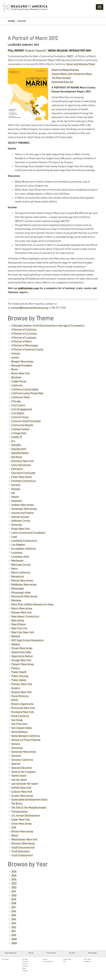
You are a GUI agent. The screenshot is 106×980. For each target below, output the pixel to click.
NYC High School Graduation (27, 640)
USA (14, 827)
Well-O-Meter (87, 959)
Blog (65, 961)
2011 (14, 931)
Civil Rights (18, 413)
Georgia (16, 489)
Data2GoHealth (20, 453)
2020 (14, 895)
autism (15, 357)
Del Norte (17, 457)
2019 (14, 899)
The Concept (5, 959)
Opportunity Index (21, 652)
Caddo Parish (19, 381)
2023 (14, 883)
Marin (15, 569)
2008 (14, 943)
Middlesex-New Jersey (24, 585)
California (17, 385)
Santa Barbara (19, 732)
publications (26, 288)
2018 (14, 903)
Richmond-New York (23, 708)
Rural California (20, 716)
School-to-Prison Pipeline (26, 740)
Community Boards (22, 425)
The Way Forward (61, 78)
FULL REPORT (16, 51)
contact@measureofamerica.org (30, 308)
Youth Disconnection (23, 847)
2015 (14, 915)
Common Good (20, 417)
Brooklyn (16, 377)
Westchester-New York (24, 839)
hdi (13, 493)
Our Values (25, 959)
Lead (14, 537)
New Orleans (19, 624)
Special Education (22, 768)
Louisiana (17, 553)
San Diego (17, 720)
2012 (14, 927)
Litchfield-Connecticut (24, 541)
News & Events (67, 959)
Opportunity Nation (22, 656)
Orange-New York (21, 660)
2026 (14, 872)
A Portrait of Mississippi (25, 345)
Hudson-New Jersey (22, 505)
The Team (25, 964)
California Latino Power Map (27, 393)
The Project (25, 961)
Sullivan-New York (22, 792)
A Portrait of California (24, 330)
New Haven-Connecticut (25, 616)
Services (45, 959)
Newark (16, 636)
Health (15, 497)
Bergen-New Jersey (22, 361)
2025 (14, 876)
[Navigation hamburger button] (100, 7)
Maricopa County (21, 565)
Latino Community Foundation (28, 533)
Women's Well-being (23, 843)
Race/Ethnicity (20, 696)
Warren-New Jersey (22, 831)
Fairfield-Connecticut (24, 481)
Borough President (22, 365)
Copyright (25, 970)
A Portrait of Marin (22, 341)
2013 (14, 923)
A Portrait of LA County (24, 334)
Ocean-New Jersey (22, 648)
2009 (14, 939)
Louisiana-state (20, 557)
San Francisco (19, 724)
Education (17, 469)
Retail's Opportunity (22, 704)
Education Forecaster (23, 473)
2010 (14, 935)
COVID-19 (17, 437)
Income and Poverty (22, 513)
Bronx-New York (21, 373)
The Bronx (17, 804)
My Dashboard (87, 961)
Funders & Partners (48, 961)
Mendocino (18, 576)
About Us (31, 953)
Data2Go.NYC (19, 449)
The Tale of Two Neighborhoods (29, 808)
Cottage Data (19, 433)
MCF (70, 56)
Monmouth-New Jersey (24, 596)
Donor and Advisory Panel (81, 64)
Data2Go (16, 445)
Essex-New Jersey (22, 477)
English (30, 51)
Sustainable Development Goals (29, 800)
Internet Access (20, 517)
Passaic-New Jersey (23, 664)
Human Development (10, 953)
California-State (20, 397)
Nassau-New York (22, 612)
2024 (14, 879)
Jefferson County (21, 521)
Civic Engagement (22, 409)
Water (15, 835)
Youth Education (21, 851)
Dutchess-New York (23, 461)
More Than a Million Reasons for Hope (32, 604)
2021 (14, 891)
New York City (19, 628)
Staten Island (19, 776)
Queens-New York (22, 692)
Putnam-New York (22, 684)
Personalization (92, 953)
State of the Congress (23, 772)
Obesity (16, 644)
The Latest (72, 953)
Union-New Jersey (22, 824)
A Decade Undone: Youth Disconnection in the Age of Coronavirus (48, 326)
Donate (24, 968)
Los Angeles (18, 545)
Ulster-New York (21, 820)
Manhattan (17, 561)
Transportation (20, 812)
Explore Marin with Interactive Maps (72, 74)
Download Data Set (62, 82)
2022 (14, 887)
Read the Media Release (65, 70)
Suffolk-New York (21, 788)
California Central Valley (25, 389)
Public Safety (19, 680)
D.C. (14, 441)
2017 (14, 907)
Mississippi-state (21, 593)
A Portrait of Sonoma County (27, 349)
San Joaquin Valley (22, 728)
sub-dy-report (19, 780)
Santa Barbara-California (26, 736)
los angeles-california (24, 549)
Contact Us (25, 966)
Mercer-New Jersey (22, 581)
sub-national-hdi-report (25, 784)
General (16, 485)
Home (11, 21)
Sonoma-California (22, 760)
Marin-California (21, 572)
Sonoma (16, 756)
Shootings (17, 748)
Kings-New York (20, 529)
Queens (16, 688)
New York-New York (23, 632)
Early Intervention (21, 465)
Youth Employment (22, 855)
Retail (15, 700)
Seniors (16, 744)
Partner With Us (51, 953)
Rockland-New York (23, 712)
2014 (14, 919)
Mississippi (18, 589)
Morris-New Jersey (22, 608)
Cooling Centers (20, 429)
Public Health (19, 672)
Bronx (15, 369)
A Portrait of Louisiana (24, 338)
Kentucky (17, 525)
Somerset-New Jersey (24, 752)
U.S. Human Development (26, 816)
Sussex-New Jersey (22, 796)
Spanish (41, 51)
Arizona (16, 353)
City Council (18, 405)
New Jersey (18, 620)
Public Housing (20, 676)
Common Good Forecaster (26, 421)
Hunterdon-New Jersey (24, 509)
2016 (14, 911)
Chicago (16, 401)
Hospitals (17, 501)
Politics (16, 668)
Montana (16, 600)
